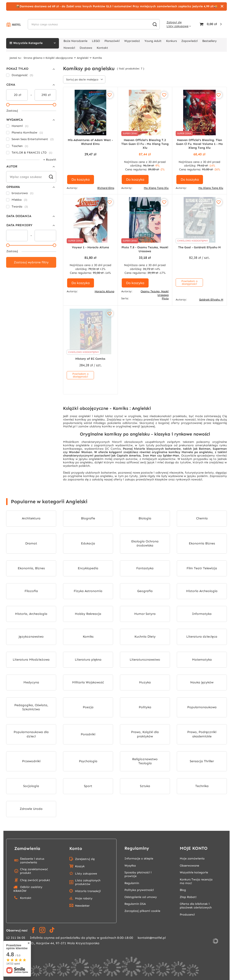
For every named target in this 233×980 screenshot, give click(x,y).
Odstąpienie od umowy (141, 897)
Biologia (145, 518)
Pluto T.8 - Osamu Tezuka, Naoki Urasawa (145, 249)
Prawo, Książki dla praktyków (145, 734)
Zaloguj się (174, 22)
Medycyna (31, 682)
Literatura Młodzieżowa (31, 660)
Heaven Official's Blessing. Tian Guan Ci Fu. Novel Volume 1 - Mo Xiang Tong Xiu (199, 144)
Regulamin (132, 883)
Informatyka (202, 614)
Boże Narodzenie (75, 41)
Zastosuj (12, 111)
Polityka (145, 707)
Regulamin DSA (135, 904)
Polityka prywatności (139, 890)
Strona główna (33, 58)
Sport (88, 786)
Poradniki (88, 734)
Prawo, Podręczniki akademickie (202, 734)
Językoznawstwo (31, 637)
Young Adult (153, 41)
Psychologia (88, 761)
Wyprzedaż (132, 41)
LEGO (96, 41)
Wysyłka (130, 866)
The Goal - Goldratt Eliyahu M (199, 247)
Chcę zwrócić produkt (35, 880)
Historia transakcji (88, 891)
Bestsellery (209, 41)
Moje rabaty (84, 898)
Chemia (202, 518)
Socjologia (31, 786)
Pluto (165, 298)
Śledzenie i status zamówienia (32, 861)
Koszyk (80, 866)
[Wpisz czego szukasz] (94, 24)
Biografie (88, 518)
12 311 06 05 (16, 938)
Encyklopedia (88, 568)
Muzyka (145, 682)
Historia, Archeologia (31, 614)
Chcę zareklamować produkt (34, 871)
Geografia (145, 591)
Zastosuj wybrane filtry (31, 262)
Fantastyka (145, 568)
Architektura (31, 518)
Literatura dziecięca (202, 637)
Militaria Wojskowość (88, 682)
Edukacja (88, 543)
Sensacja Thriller (202, 761)
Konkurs (171, 41)
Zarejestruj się (85, 859)
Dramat (31, 543)
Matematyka (202, 660)
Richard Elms (106, 188)
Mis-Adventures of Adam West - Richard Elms (90, 142)
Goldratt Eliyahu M (211, 300)
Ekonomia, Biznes (31, 568)
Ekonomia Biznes (202, 543)
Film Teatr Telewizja (202, 568)
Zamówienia (27, 848)
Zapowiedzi (190, 41)
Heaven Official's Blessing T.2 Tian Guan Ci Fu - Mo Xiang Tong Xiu (145, 144)
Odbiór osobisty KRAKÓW (28, 889)
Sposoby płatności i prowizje (138, 874)
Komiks (88, 637)
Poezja (88, 707)
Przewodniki (31, 761)
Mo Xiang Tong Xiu (156, 188)
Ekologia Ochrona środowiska (145, 543)
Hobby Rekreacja (88, 614)
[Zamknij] (222, 6)
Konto (76, 848)
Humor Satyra (145, 614)
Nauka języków (202, 682)
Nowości (69, 48)
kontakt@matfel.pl (152, 938)
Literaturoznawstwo (145, 660)
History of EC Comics (90, 359)
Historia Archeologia (202, 591)
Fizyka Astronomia (88, 591)
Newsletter (82, 906)
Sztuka (145, 786)
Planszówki (112, 41)
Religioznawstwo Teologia (145, 761)
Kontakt (102, 48)
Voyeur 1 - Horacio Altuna (90, 247)
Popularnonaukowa (202, 707)
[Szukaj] (155, 24)
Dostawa (86, 48)
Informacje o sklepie (139, 858)
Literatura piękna (88, 660)
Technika (202, 786)
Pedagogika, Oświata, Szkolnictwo (31, 707)
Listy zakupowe (177, 26)
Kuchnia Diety (145, 637)
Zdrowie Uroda (31, 809)
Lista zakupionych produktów (88, 882)
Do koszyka (81, 180)
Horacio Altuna (104, 291)
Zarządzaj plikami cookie (142, 911)
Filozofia (31, 591)
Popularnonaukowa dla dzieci (31, 734)
